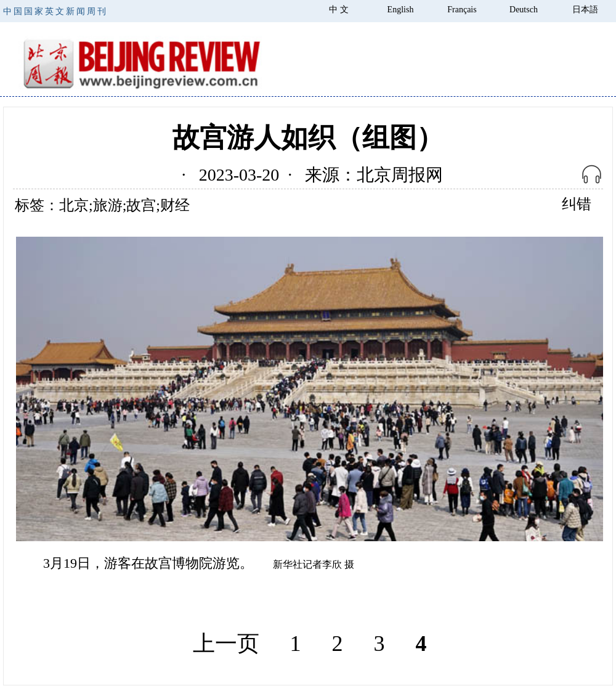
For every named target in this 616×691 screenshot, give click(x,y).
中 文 (339, 10)
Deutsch (524, 10)
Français (462, 10)
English (401, 10)
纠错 (577, 204)
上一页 (226, 644)
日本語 (585, 10)
